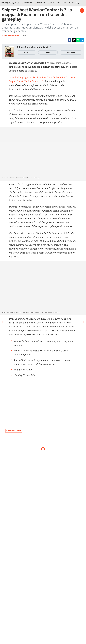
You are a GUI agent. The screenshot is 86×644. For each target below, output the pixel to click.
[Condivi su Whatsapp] (78, 40)
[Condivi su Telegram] (82, 40)
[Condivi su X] (74, 40)
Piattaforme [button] (27, 3)
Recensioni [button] (40, 3)
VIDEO (4, 36)
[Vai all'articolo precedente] (83, 322)
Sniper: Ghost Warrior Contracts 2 (34, 47)
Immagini (71, 52)
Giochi (71, 3)
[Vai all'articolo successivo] (3, 322)
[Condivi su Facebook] (70, 40)
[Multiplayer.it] (10, 3)
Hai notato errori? (14, 431)
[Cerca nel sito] (78, 3)
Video (59, 3)
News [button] (51, 3)
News (26, 52)
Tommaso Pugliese (14, 36)
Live (65, 3)
